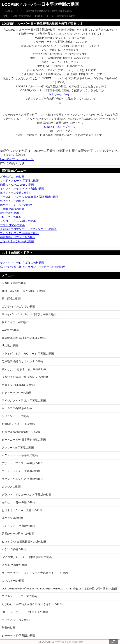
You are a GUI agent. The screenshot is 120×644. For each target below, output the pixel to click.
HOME (5, 16)
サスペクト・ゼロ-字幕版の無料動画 (22, 263)
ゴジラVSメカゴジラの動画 (18, 307)
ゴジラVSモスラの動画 (16, 620)
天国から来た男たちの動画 (18, 534)
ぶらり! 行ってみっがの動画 (17, 241)
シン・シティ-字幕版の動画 (18, 526)
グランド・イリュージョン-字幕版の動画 (26, 494)
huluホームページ (60, 94)
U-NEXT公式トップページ (60, 127)
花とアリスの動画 (13, 518)
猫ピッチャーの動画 (12, 201)
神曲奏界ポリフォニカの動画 (18, 237)
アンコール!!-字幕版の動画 (18, 447)
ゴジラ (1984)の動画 (12, 225)
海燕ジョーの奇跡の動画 (15, 193)
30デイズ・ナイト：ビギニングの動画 (25, 612)
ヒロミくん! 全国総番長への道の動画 (24, 541)
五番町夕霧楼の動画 (22, 16)
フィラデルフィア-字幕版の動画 (19, 233)
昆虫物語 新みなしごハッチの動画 (22, 361)
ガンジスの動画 (11, 487)
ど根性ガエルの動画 (12, 177)
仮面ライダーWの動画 (15, 322)
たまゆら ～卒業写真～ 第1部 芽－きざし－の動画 (32, 604)
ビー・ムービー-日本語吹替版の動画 (24, 440)
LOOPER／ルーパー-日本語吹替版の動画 (55, 16)
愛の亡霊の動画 (9, 213)
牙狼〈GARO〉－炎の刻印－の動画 (23, 291)
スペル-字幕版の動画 (14, 565)
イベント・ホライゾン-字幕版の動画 (22, 189)
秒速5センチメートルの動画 (19, 424)
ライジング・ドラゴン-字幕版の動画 (24, 400)
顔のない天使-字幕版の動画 (18, 502)
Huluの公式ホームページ (17, 159)
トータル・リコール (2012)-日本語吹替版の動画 (29, 197)
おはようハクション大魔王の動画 (22, 510)
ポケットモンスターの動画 (16, 205)
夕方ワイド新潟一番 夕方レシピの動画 (25, 377)
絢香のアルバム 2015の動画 (17, 185)
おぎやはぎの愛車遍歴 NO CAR (21, 432)
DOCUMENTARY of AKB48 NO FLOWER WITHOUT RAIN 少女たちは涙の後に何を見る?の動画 (60, 588)
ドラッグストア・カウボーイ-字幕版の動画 (28, 354)
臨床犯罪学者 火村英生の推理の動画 (24, 338)
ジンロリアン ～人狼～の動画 (18, 221)
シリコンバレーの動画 (15, 416)
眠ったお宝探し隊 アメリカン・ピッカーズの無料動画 (33, 267)
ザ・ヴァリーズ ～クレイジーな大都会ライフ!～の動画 (35, 573)
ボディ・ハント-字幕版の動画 (20, 455)
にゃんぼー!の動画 (13, 581)
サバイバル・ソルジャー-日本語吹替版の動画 (29, 314)
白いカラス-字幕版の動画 (17, 408)
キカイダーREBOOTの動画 (18, 385)
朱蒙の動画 (9, 628)
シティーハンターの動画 (17, 393)
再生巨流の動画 (11, 299)
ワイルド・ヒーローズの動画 (19, 596)
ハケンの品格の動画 (14, 549)
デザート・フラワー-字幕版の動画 (22, 463)
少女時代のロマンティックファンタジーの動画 (28, 229)
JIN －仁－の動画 (11, 217)
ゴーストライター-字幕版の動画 (21, 471)
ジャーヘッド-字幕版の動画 (18, 635)
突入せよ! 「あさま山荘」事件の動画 (24, 369)
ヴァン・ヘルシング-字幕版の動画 (22, 479)
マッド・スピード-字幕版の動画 (19, 180)
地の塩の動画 (10, 346)
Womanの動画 (10, 330)
